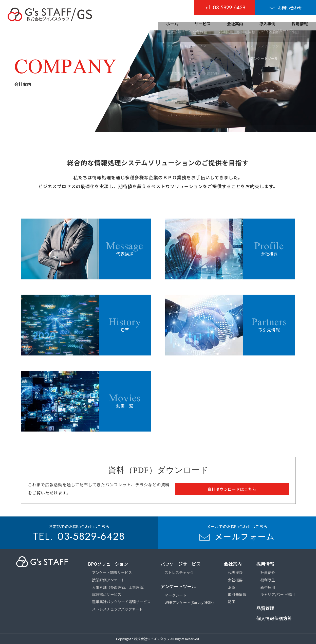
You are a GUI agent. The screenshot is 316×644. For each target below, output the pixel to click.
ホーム (172, 24)
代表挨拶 (235, 572)
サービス (202, 24)
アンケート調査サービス (112, 572)
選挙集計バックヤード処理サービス (121, 602)
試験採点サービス (107, 594)
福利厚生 (268, 580)
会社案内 (235, 24)
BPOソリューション (108, 564)
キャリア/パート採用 (278, 594)
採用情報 (300, 24)
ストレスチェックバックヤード (117, 609)
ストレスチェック (179, 572)
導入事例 (267, 24)
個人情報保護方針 (274, 618)
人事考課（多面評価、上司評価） (119, 587)
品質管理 (265, 608)
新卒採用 (268, 587)
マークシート (176, 595)
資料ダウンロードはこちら (232, 489)
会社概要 (235, 580)
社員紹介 (268, 572)
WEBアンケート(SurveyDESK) (189, 602)
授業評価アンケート (108, 580)
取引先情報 (237, 594)
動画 (232, 602)
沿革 (232, 587)
